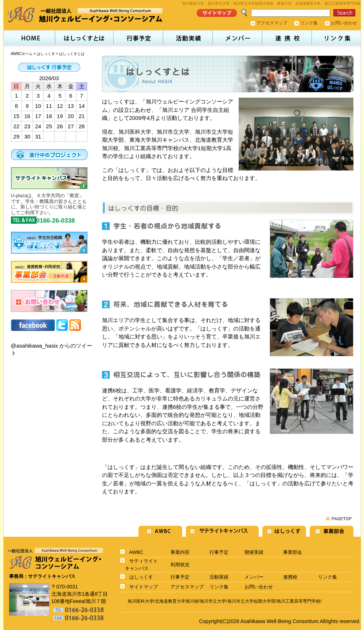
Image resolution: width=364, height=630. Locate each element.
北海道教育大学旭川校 (177, 601)
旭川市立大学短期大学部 (251, 601)
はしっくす (46, 54)
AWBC (136, 552)
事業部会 (293, 552)
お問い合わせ (344, 23)
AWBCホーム (22, 54)
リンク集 (309, 23)
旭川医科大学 (141, 601)
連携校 (290, 577)
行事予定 (219, 552)
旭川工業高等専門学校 (298, 601)
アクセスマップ (272, 23)
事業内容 (180, 552)
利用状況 (180, 565)
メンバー (254, 577)
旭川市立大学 (213, 601)
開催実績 (254, 552)
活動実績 (219, 577)
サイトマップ (144, 587)
